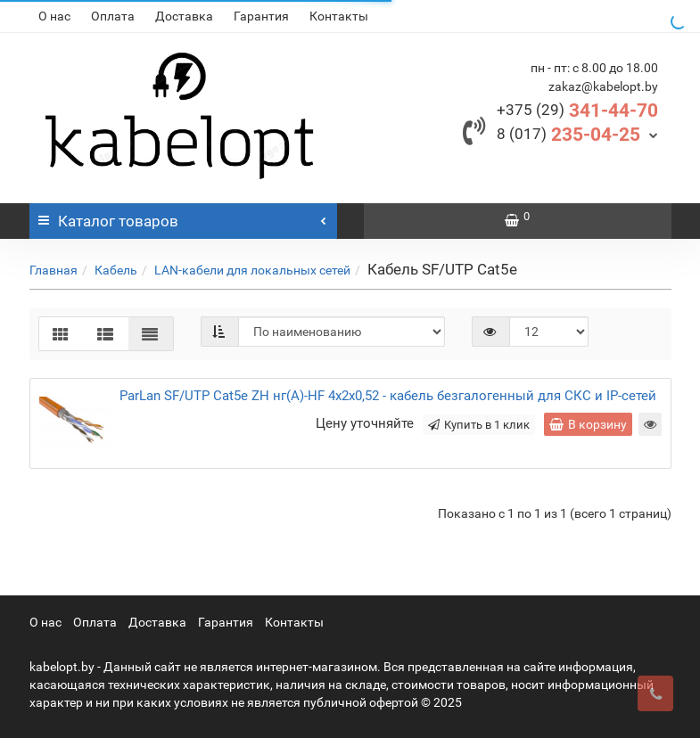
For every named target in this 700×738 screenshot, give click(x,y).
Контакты (339, 16)
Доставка (184, 16)
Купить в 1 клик (479, 425)
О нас (54, 16)
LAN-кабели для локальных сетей (252, 270)
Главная (54, 270)
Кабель (116, 270)
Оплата (113, 16)
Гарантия (261, 16)
